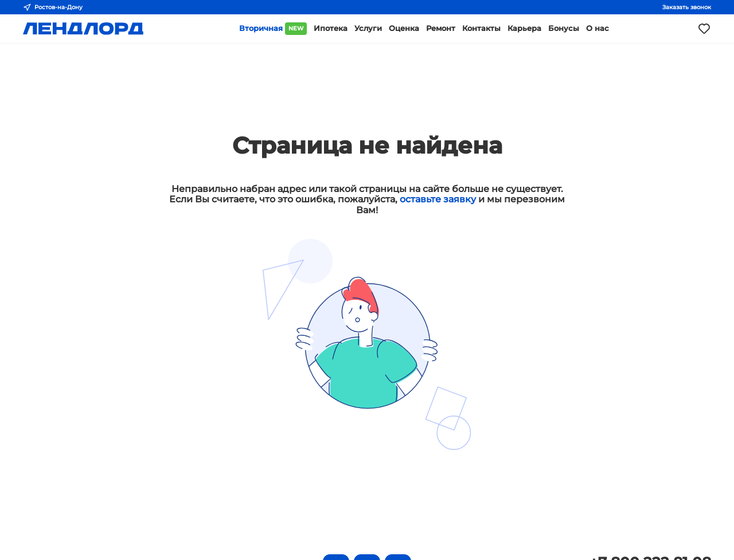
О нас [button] (598, 28)
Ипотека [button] (331, 28)
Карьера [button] (524, 28)
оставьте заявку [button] (438, 199)
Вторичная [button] (273, 29)
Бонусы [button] (564, 28)
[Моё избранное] (704, 29)
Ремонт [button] (441, 28)
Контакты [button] (481, 28)
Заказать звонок (687, 7)
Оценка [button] (404, 28)
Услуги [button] (368, 28)
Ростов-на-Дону (53, 7)
